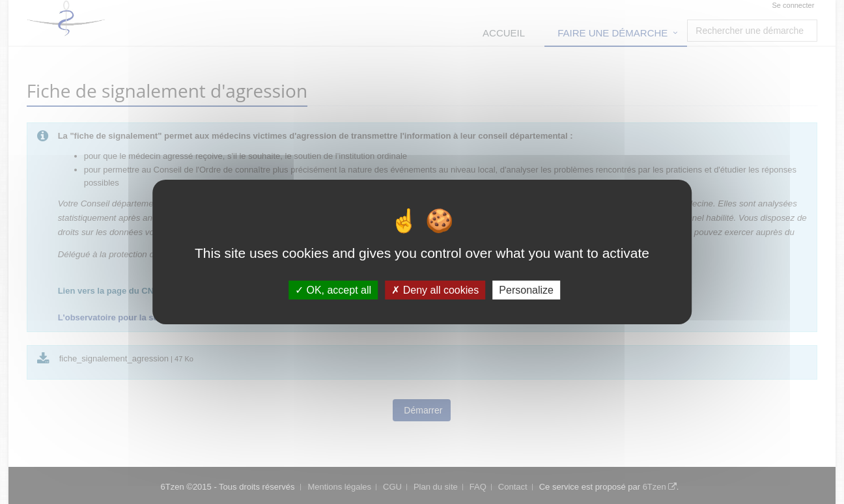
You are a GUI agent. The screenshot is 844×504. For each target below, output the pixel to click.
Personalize (526, 290)
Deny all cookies (435, 290)
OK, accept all (333, 290)
